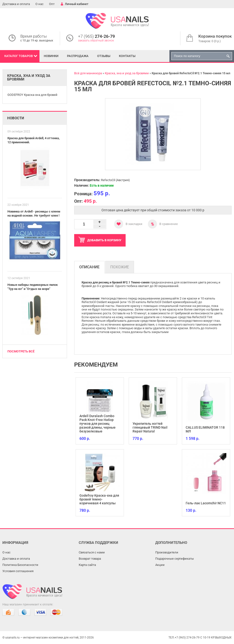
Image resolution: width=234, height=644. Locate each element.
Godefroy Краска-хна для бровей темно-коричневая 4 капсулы (99, 499)
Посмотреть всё (21, 351)
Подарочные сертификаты (175, 559)
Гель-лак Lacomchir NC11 (206, 503)
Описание (89, 267)
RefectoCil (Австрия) (115, 180)
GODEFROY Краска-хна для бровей (32, 95)
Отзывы (104, 56)
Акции (160, 565)
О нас (39, 4)
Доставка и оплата (16, 4)
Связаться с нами (92, 552)
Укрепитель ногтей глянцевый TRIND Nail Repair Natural (150, 427)
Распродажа (78, 56)
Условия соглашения (18, 571)
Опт (52, 4)
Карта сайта (87, 565)
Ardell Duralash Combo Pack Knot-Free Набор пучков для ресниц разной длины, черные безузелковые (97, 424)
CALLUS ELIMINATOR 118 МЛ (205, 429)
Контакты (127, 56)
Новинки (51, 56)
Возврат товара (90, 559)
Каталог (19, 56)
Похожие (120, 267)
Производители (167, 552)
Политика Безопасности (20, 565)
